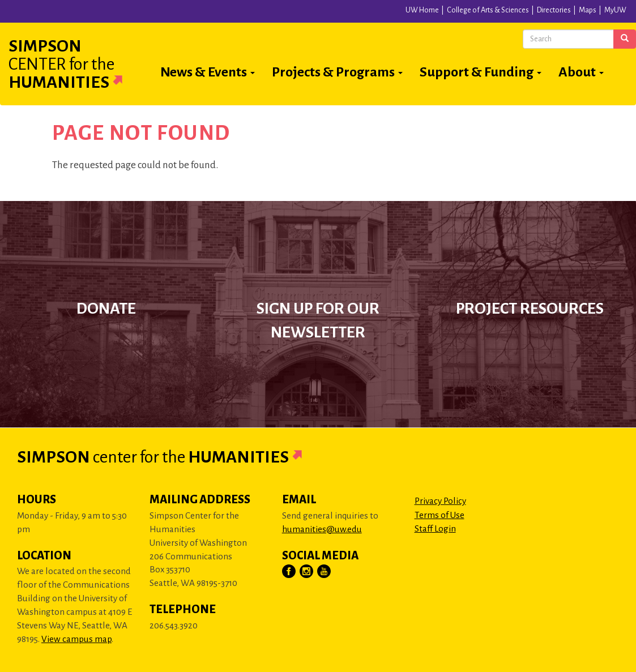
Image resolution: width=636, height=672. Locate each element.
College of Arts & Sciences (488, 10)
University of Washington (129, 14)
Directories (554, 10)
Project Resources (530, 309)
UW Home (422, 10)
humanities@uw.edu (322, 529)
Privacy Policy (440, 501)
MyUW (615, 10)
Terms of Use (439, 515)
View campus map (76, 639)
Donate (106, 309)
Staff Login (435, 528)
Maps (588, 10)
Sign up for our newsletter (318, 321)
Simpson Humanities (79, 64)
